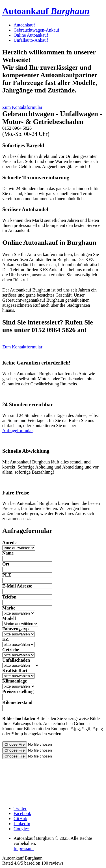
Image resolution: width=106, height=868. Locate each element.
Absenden (95, 799)
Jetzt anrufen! (66, 134)
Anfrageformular (18, 431)
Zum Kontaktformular (22, 107)
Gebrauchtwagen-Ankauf (36, 30)
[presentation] (45, 775)
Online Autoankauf (31, 35)
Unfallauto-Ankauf (31, 40)
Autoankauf (46, 11)
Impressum (24, 848)
